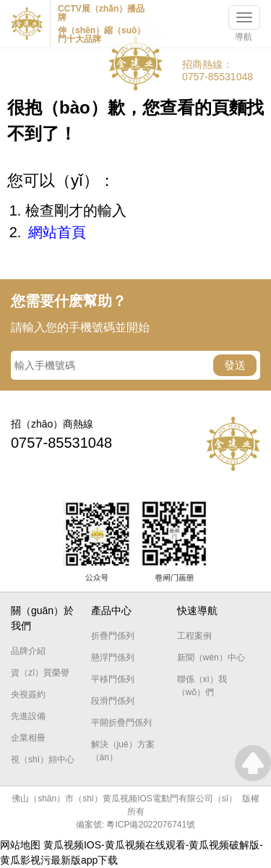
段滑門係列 (113, 701)
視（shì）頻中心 (43, 759)
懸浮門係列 (113, 658)
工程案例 (194, 636)
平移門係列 (113, 679)
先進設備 (28, 716)
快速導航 (197, 610)
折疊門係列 (113, 636)
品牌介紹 (28, 651)
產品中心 (111, 610)
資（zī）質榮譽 (40, 673)
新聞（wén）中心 (211, 658)
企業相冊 (28, 738)
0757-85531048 (218, 77)
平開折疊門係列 (121, 723)
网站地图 (20, 845)
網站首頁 (57, 232)
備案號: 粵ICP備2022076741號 (135, 825)
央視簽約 (28, 694)
